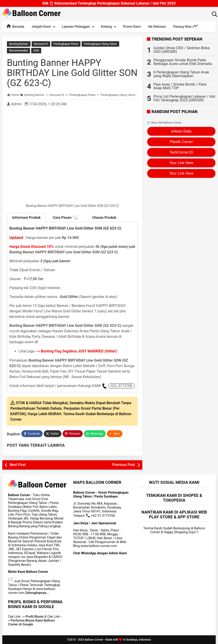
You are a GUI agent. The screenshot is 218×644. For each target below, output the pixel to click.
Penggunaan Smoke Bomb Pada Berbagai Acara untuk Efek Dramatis (183, 62)
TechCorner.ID (181, 152)
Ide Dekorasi (157, 27)
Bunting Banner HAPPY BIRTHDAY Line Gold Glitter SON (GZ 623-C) (72, 73)
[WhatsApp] (95, 434)
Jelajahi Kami (44, 27)
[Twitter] (53, 434)
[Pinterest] (73, 434)
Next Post (18, 465)
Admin (16, 104)
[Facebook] (32, 434)
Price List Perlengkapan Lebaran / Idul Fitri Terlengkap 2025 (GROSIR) (184, 98)
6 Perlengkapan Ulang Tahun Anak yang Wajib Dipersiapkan (181, 74)
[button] (115, 434)
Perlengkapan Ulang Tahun (100, 44)
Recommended (18, 51)
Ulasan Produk (104, 218)
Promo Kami (132, 27)
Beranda (15, 26)
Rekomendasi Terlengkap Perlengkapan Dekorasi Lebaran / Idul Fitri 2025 (109, 3)
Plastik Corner (181, 142)
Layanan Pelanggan (79, 27)
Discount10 (41, 44)
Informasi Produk (26, 218)
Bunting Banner (19, 44)
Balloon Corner (94, 640)
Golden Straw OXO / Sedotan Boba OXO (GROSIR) (181, 50)
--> (76, 351)
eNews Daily (181, 131)
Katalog (109, 27)
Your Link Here (181, 163)
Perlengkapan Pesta (66, 44)
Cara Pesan (65, 218)
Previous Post (124, 465)
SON (36, 51)
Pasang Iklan (185, 26)
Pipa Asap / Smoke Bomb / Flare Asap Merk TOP (180, 86)
